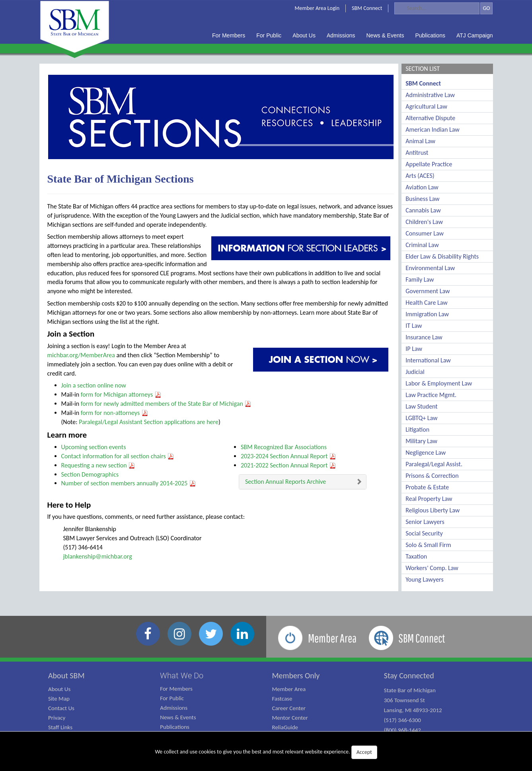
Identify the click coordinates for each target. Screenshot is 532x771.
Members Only (296, 676)
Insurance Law (424, 337)
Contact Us (61, 708)
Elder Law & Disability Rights (442, 256)
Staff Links (60, 727)
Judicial (415, 372)
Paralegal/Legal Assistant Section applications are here (149, 422)
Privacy (57, 718)
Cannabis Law (423, 210)
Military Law (421, 441)
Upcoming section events (94, 447)
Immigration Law (427, 314)
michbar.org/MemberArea (81, 355)
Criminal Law (422, 245)
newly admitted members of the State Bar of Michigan (178, 404)
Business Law (422, 199)
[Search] (437, 8)
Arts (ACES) (420, 176)
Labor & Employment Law (439, 383)
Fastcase (282, 699)
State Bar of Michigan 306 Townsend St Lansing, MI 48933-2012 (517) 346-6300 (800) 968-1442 (413, 710)
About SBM (66, 676)
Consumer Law (425, 233)
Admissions (174, 708)
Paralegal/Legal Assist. (434, 464)
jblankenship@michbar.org (98, 556)
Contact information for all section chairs (118, 456)
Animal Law (420, 141)
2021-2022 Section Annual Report (288, 465)
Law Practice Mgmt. (431, 395)
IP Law (414, 349)
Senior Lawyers (425, 522)
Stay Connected (409, 676)
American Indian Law (433, 129)
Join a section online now (94, 385)
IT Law (414, 326)
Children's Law (424, 222)
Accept (364, 752)
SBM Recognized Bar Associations (284, 447)
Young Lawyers (424, 579)
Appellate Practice (429, 164)
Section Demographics (90, 474)
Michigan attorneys (133, 394)
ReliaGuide (285, 727)
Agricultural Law (426, 106)
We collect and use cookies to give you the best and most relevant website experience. (266, 752)
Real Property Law (429, 499)
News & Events (178, 717)
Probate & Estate (427, 487)
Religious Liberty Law (433, 510)
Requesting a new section (98, 465)
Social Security (424, 533)
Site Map (59, 699)
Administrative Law (430, 95)
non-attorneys (126, 413)
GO (486, 8)
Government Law (428, 291)
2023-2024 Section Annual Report (288, 456)
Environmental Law (430, 268)
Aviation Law (422, 187)
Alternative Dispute (430, 118)
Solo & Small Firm (428, 545)
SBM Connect (367, 8)
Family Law (420, 279)
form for (92, 394)
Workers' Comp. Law (432, 568)
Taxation (416, 556)
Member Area (289, 689)
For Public (172, 698)
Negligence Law (426, 453)
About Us (59, 689)
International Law (428, 360)
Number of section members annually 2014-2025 (129, 483)
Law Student (421, 406)
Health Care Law (427, 303)
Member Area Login (317, 8)
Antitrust (417, 153)
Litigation (417, 429)
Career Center (289, 708)
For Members (176, 689)
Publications (175, 727)
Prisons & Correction (432, 476)
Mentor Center (290, 718)
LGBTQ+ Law (421, 418)
